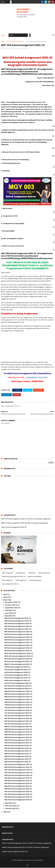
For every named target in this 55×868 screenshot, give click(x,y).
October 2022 (10, 605)
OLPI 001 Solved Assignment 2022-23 (18, 711)
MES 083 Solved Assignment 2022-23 (18, 781)
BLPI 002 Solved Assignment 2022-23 (18, 722)
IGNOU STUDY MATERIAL (35, 577)
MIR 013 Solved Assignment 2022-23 (18, 757)
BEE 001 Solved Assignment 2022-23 (18, 629)
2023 (5, 598)
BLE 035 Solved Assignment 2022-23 (18, 689)
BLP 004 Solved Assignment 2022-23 (18, 716)
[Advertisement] (27, 23)
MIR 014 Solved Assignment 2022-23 (18, 754)
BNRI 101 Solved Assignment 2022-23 (18, 740)
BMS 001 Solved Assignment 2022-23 (18, 697)
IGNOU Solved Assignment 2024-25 (14, 528)
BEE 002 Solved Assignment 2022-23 (18, 627)
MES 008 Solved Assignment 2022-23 (18, 789)
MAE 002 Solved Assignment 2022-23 (18, 765)
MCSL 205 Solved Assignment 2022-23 (19, 654)
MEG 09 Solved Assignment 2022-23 (18, 621)
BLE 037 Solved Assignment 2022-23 (18, 684)
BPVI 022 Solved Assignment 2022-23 (18, 648)
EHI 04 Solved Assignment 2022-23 (17, 673)
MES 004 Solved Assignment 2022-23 (18, 800)
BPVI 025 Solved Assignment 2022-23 (18, 640)
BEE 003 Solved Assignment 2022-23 (18, 624)
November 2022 (11, 603)
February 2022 (11, 806)
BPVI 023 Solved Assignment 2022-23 (18, 646)
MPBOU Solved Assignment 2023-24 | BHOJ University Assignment (25, 523)
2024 (5, 595)
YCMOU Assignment (35, 581)
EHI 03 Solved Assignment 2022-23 (17, 675)
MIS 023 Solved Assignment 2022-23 (18, 746)
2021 (5, 812)
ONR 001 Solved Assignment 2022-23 (18, 705)
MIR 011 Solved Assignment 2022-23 (18, 762)
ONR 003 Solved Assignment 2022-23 (18, 700)
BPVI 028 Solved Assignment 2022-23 (18, 632)
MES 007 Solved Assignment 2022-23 (18, 792)
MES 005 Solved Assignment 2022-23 (18, 797)
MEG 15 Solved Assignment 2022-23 (18, 618)
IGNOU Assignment (44, 573)
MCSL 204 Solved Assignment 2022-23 (19, 656)
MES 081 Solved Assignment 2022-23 (18, 787)
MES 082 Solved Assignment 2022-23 (18, 784)
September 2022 (11, 608)
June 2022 (9, 613)
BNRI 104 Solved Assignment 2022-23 (18, 735)
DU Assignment (21, 573)
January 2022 (10, 809)
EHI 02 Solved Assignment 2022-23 (17, 678)
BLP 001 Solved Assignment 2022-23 (18, 724)
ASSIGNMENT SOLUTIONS (23, 11)
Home (3, 35)
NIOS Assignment (7, 581)
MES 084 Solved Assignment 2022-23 (18, 778)
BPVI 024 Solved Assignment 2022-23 (18, 643)
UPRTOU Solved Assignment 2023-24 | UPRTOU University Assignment (26, 519)
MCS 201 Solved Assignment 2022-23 (18, 662)
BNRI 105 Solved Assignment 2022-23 (18, 732)
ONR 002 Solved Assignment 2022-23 (18, 702)
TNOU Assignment (21, 581)
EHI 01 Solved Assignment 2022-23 (17, 681)
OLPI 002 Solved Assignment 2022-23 (18, 708)
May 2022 (9, 616)
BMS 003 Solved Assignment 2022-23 (18, 692)
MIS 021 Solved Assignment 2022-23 (18, 751)
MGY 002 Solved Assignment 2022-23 (18, 773)
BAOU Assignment (8, 573)
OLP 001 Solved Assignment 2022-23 (18, 713)
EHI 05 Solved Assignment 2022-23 (17, 670)
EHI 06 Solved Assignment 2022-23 (17, 667)
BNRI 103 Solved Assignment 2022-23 (18, 738)
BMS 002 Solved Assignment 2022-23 (18, 694)
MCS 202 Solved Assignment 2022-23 (18, 659)
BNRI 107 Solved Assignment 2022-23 (18, 727)
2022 (5, 600)
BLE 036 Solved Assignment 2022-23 (18, 686)
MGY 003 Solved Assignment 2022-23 (18, 770)
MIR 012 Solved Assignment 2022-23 (18, 759)
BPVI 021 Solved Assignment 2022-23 (18, 651)
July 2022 (9, 611)
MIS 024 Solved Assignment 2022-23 (18, 743)
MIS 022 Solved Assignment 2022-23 (18, 749)
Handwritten (32, 573)
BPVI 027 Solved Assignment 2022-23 (18, 635)
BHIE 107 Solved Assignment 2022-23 (18, 665)
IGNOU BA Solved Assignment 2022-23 (14, 577)
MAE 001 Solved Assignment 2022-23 (18, 768)
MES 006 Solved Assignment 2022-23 (18, 795)
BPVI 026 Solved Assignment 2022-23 (18, 637)
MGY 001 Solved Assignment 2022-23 (18, 776)
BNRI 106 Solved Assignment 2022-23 (18, 730)
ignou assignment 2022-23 (15, 42)
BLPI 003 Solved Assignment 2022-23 (18, 719)
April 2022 (9, 803)
